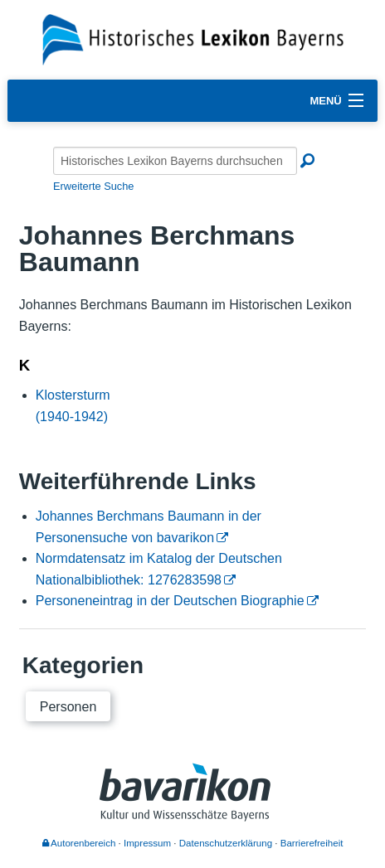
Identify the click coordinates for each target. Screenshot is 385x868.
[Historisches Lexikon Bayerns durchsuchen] (175, 161)
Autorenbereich (79, 843)
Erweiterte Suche (93, 186)
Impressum (147, 843)
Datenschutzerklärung (226, 843)
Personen (68, 707)
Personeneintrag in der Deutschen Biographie (170, 601)
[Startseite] (193, 39)
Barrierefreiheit (312, 843)
